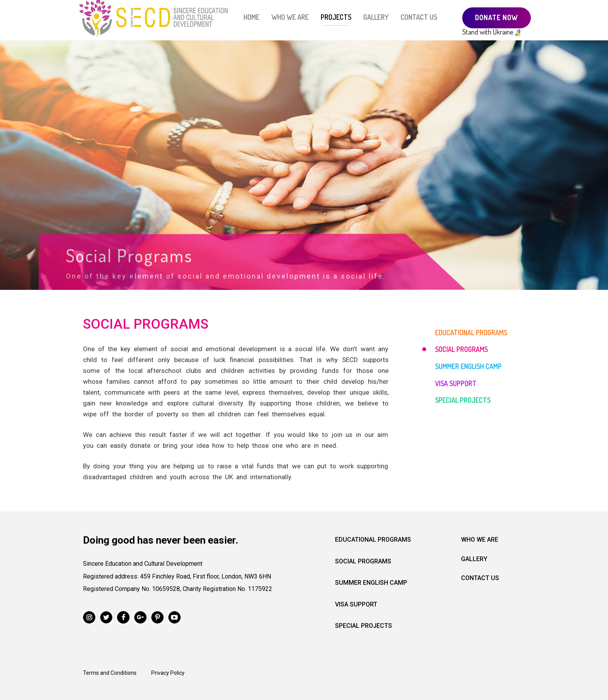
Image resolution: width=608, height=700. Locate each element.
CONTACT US (419, 17)
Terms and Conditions (110, 673)
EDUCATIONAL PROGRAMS (471, 333)
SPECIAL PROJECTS (463, 400)
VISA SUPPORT (456, 383)
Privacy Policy (168, 673)
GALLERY (376, 17)
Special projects (364, 626)
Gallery (474, 559)
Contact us (480, 578)
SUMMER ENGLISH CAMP (468, 366)
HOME (251, 17)
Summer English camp (371, 583)
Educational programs (373, 540)
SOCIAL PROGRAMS (461, 349)
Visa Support (356, 604)
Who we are (480, 540)
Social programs (363, 561)
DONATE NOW (497, 17)
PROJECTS (336, 17)
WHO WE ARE (290, 17)
